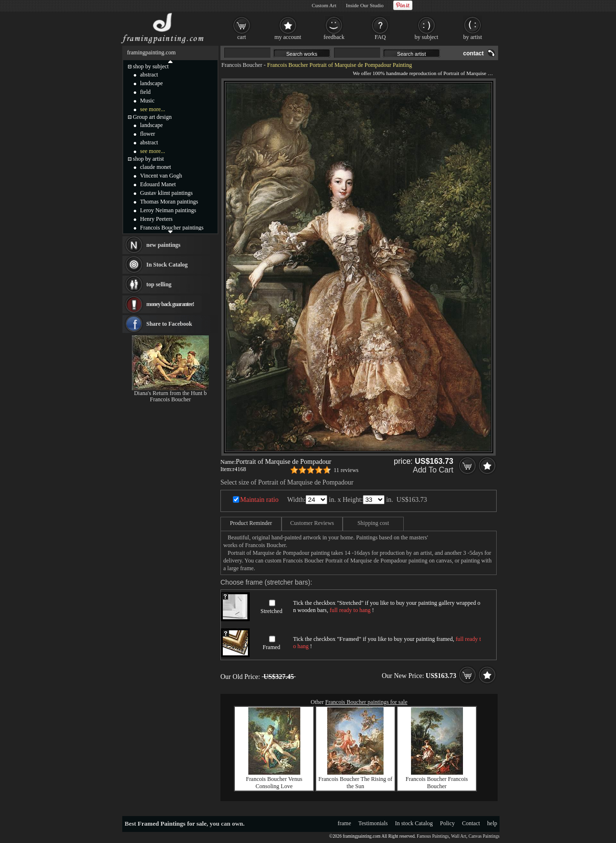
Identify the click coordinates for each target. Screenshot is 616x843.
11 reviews (346, 470)
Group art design (152, 117)
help (492, 823)
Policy (447, 823)
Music (147, 101)
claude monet (155, 167)
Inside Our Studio (365, 5)
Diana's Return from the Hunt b (170, 393)
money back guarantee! (170, 304)
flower (148, 134)
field (145, 92)
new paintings (163, 245)
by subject (427, 37)
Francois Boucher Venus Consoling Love (274, 783)
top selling (159, 284)
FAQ (380, 37)
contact (473, 53)
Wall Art (459, 836)
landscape (151, 83)
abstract (149, 75)
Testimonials (373, 823)
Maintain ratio (259, 500)
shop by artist (148, 159)
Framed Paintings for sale (172, 824)
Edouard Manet (158, 184)
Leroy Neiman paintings (168, 210)
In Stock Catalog (167, 265)
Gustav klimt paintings (166, 193)
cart (242, 37)
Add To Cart (433, 470)
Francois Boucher (242, 65)
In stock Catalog (414, 823)
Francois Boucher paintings (172, 228)
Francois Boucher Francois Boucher (437, 783)
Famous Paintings (433, 836)
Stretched (271, 611)
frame (345, 823)
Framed (272, 647)
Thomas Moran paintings (169, 202)
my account (288, 37)
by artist (473, 37)
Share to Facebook (169, 324)
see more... (153, 109)
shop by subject (151, 66)
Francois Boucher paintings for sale (366, 702)
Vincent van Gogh (161, 176)
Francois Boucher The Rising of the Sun (356, 783)
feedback (334, 37)
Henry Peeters (156, 219)
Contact (471, 823)
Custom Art (324, 5)
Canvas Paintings (484, 836)
